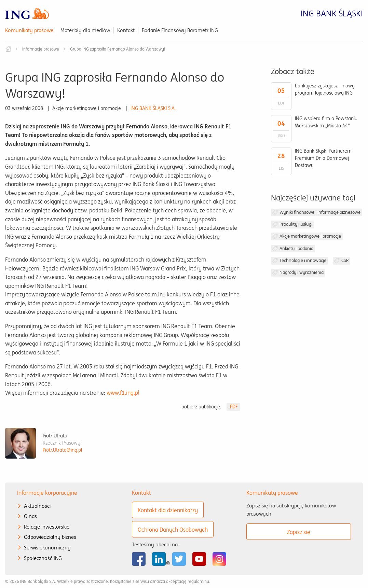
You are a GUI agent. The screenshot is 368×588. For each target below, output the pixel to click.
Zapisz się (299, 532)
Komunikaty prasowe (29, 30)
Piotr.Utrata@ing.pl (62, 450)
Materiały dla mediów (85, 30)
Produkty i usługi (296, 224)
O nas (30, 516)
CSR (345, 260)
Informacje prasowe (41, 49)
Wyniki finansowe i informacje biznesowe (320, 212)
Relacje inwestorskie (47, 527)
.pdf (233, 407)
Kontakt (126, 30)
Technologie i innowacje (303, 260)
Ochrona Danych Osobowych (173, 530)
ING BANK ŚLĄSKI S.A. (153, 108)
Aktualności (37, 506)
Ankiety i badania (296, 248)
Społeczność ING (43, 558)
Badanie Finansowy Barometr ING (180, 30)
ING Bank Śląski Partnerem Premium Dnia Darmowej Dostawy (323, 158)
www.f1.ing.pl (123, 393)
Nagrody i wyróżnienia (302, 272)
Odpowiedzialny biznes (50, 537)
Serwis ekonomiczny (47, 548)
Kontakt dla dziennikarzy (168, 510)
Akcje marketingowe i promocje (310, 236)
